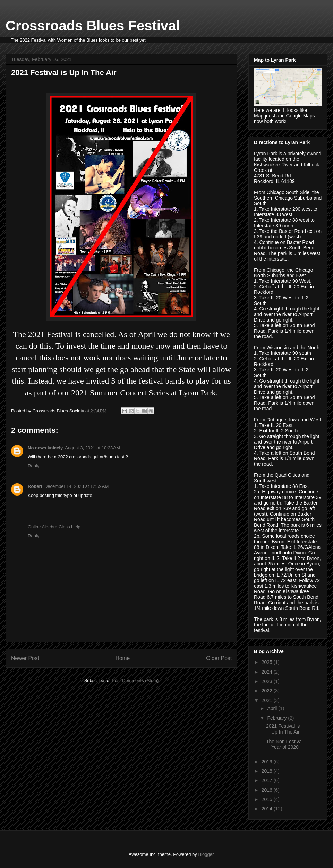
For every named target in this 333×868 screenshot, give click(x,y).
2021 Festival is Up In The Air (283, 729)
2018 (268, 771)
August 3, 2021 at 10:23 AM (92, 448)
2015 (268, 799)
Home (123, 658)
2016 (268, 790)
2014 (268, 809)
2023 (268, 681)
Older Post (219, 658)
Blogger (206, 854)
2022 (268, 691)
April (273, 708)
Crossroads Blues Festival (93, 26)
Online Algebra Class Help (54, 527)
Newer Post (25, 658)
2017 (268, 780)
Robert (35, 486)
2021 (268, 700)
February (277, 718)
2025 (268, 662)
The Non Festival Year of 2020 (284, 744)
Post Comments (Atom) (135, 680)
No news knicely (45, 448)
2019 (268, 762)
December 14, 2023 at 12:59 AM (76, 486)
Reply (33, 466)
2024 (268, 672)
